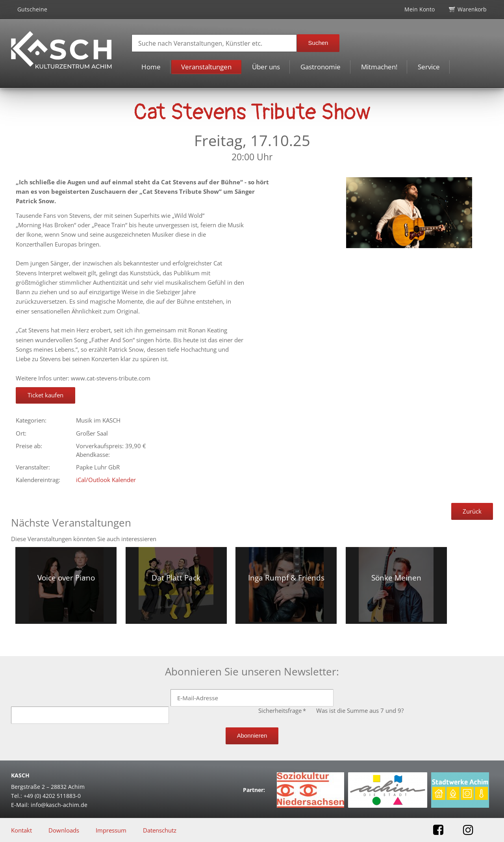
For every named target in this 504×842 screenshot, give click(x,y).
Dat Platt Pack (176, 578)
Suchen (318, 43)
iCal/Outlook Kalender (106, 480)
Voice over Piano (66, 578)
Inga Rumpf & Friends (286, 578)
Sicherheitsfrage (283, 710)
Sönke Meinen (396, 578)
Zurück (472, 511)
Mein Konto (420, 9)
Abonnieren (252, 735)
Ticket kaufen (45, 395)
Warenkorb (472, 9)
